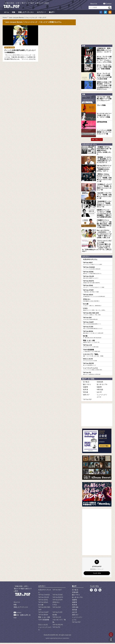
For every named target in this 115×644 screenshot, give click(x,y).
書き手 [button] (51, 13)
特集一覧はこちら (97, 141)
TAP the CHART (97, 324)
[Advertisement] (16, 79)
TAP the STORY (97, 292)
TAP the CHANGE (97, 269)
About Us (94, 4)
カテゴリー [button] (41, 13)
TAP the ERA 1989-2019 (97, 315)
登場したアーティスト (26, 13)
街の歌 (97, 338)
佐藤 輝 (99, 388)
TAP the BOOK (97, 333)
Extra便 (97, 306)
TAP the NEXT (97, 264)
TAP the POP (87, 401)
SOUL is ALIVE (97, 361)
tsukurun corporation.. (63, 639)
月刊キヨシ (97, 301)
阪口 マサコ (87, 386)
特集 (14, 13)
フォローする (97, 574)
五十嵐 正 (86, 383)
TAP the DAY (97, 319)
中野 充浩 (100, 391)
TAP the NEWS (97, 297)
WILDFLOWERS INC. (52, 636)
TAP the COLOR (97, 278)
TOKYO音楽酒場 (97, 352)
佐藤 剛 (85, 388)
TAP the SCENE (97, 274)
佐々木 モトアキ (102, 386)
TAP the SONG (97, 287)
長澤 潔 (85, 391)
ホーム (7, 13)
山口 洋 (99, 393)
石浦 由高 (100, 383)
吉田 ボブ (86, 396)
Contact (109, 4)
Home (5, 19)
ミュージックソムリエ (97, 370)
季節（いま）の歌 (97, 342)
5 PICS (97, 310)
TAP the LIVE (97, 347)
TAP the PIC (97, 374)
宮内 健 (85, 393)
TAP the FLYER (97, 329)
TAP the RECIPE (97, 365)
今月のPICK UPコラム (90, 260)
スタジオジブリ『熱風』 (97, 356)
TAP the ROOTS (97, 283)
